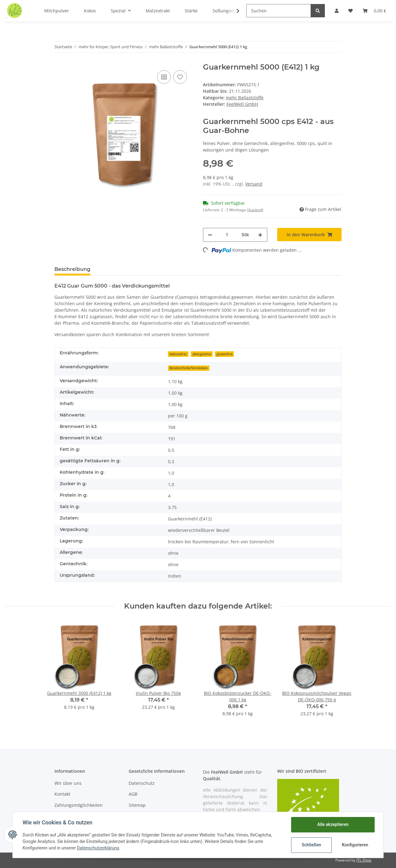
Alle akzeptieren (333, 824)
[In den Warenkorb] (309, 235)
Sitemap (137, 805)
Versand (254, 184)
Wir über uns (68, 783)
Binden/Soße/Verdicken (189, 368)
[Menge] (227, 235)
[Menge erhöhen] (260, 235)
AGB (133, 794)
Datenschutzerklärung (98, 848)
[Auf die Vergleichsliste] (164, 77)
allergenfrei (202, 354)
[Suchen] (279, 11)
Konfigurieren (355, 845)
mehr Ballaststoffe (245, 98)
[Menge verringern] (210, 235)
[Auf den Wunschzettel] (180, 77)
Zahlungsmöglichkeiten (79, 805)
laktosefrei (178, 354)
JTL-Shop (364, 860)
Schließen (311, 845)
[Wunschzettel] (351, 11)
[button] (337, 11)
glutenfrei (224, 354)
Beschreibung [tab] (72, 269)
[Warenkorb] (374, 11)
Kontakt (62, 794)
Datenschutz (142, 783)
